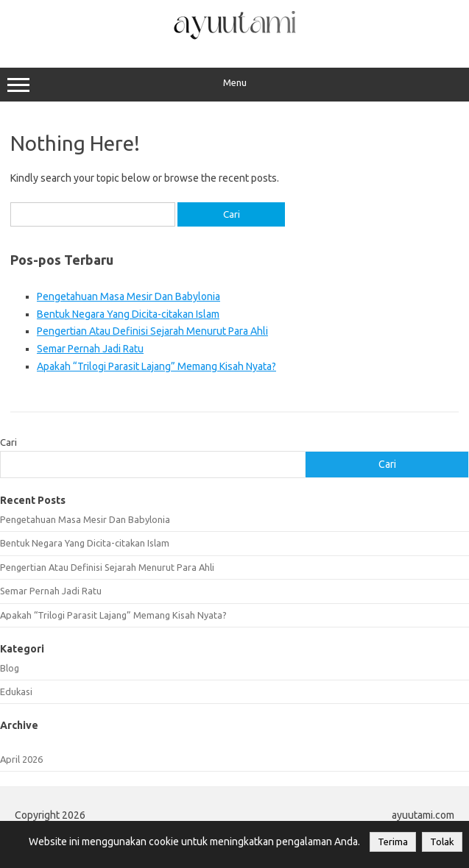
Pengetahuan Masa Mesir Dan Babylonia (128, 296)
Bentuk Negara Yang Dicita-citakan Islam (128, 314)
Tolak (442, 842)
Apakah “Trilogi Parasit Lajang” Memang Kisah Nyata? (156, 366)
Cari (8, 442)
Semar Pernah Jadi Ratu (90, 349)
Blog (10, 668)
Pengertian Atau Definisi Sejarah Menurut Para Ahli (152, 331)
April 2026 (21, 759)
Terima (393, 842)
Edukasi (16, 691)
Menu (235, 85)
